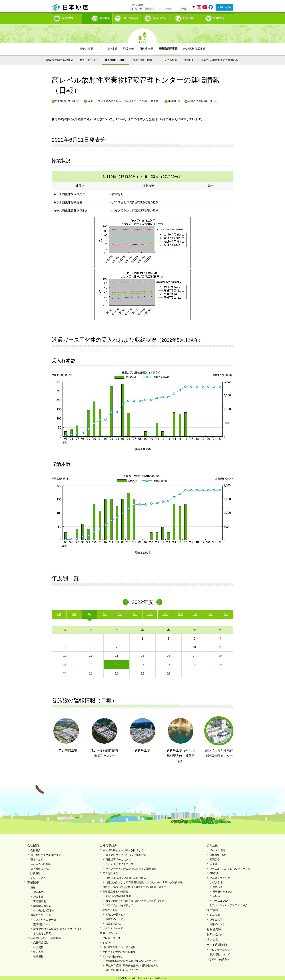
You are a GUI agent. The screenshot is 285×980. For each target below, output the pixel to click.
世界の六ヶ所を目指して (120, 904)
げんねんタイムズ (113, 927)
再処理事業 (146, 47)
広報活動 (188, 17)
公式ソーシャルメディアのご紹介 (229, 904)
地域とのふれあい (116, 918)
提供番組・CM (218, 854)
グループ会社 (38, 877)
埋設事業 (129, 47)
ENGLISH (150, 9)
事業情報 (98, 17)
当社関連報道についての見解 (119, 946)
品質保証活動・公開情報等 (46, 937)
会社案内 (67, 17)
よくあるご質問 (42, 932)
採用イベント (217, 923)
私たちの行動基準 (41, 863)
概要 (33, 886)
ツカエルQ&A (220, 899)
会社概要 (35, 849)
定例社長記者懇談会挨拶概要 (119, 951)
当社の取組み (131, 17)
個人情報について (220, 953)
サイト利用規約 (217, 944)
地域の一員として (116, 913)
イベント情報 (217, 849)
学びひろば (216, 881)
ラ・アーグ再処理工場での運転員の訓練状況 (131, 867)
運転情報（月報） (144, 59)
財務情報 (35, 872)
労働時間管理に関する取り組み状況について (131, 960)
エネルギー (219, 886)
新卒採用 (215, 914)
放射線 (216, 895)
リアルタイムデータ (45, 918)
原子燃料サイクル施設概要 (46, 854)
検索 (184, 9)
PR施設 (214, 872)
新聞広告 (215, 858)
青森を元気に (113, 922)
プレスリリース (111, 937)
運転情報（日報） (116, 59)
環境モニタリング (41, 914)
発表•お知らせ (161, 17)
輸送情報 (189, 59)
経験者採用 (216, 918)
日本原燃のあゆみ (41, 867)
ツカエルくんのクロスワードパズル (230, 867)
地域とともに (110, 909)
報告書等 (38, 951)
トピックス (109, 941)
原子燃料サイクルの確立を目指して (123, 849)
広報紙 (213, 863)
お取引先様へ (224, 7)
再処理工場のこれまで (118, 858)
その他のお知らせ (113, 955)
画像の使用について (221, 949)
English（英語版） (218, 958)
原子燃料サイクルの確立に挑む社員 (126, 854)
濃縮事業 (112, 47)
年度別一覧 (174, 100)
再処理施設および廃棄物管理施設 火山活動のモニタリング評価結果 (144, 881)
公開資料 (38, 946)
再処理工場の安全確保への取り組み (126, 877)
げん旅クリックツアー (222, 877)
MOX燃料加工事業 (194, 47)
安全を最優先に (111, 872)
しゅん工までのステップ (120, 863)
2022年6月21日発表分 (68, 100)
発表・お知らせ (110, 932)
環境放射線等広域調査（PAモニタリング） (58, 928)
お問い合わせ (215, 933)
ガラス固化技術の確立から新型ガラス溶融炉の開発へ (136, 899)
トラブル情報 (169, 59)
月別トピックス (89, 59)
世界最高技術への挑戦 (115, 890)
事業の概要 (86, 47)
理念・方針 (37, 858)
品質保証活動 (41, 941)
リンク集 (212, 938)
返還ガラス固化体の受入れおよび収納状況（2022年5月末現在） (124, 100)
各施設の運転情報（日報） (203, 100)
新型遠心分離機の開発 (118, 895)
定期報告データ (42, 923)
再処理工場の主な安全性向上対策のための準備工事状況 (134, 886)
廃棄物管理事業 (168, 47)
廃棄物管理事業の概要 (60, 59)
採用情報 (219, 17)
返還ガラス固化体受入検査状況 (220, 59)
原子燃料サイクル (223, 890)
